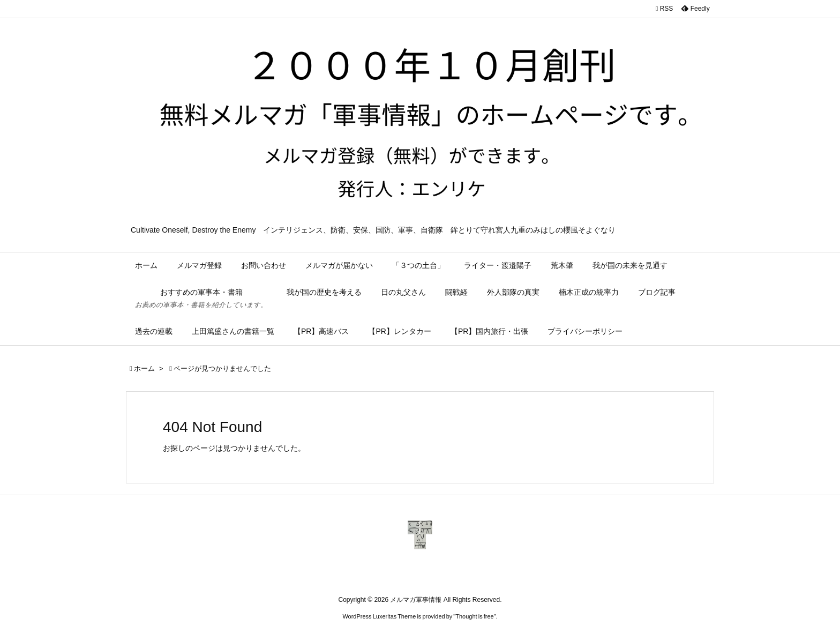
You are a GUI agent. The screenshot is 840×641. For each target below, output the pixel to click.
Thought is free (474, 616)
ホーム (144, 368)
